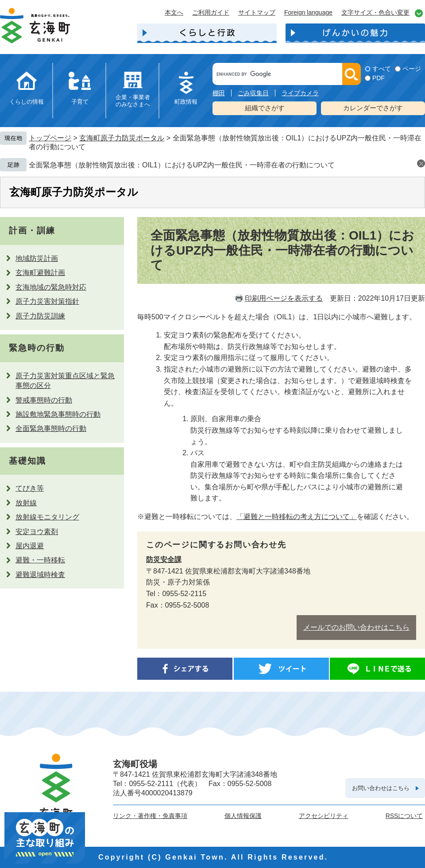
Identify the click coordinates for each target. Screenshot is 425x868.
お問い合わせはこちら (381, 788)
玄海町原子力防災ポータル (122, 138)
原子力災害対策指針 (47, 301)
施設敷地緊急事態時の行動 (58, 414)
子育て (80, 102)
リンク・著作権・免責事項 (150, 816)
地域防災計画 (37, 258)
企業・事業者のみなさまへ (133, 101)
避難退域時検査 (40, 575)
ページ (412, 69)
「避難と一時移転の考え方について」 (297, 517)
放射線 (26, 503)
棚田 (219, 93)
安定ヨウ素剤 (37, 532)
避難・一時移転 (40, 560)
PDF (379, 78)
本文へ (174, 12)
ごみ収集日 (253, 93)
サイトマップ (257, 12)
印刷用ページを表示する (284, 298)
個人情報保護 (243, 816)
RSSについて (404, 816)
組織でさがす (265, 108)
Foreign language (308, 12)
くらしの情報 (27, 102)
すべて (382, 69)
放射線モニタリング (47, 517)
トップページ (50, 138)
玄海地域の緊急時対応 (51, 287)
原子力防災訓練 (40, 316)
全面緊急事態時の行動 (51, 428)
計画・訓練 (32, 231)
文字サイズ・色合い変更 (375, 12)
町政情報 (186, 102)
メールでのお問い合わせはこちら (356, 627)
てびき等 (30, 488)
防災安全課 (164, 560)
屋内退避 (30, 546)
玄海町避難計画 (40, 273)
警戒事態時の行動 (44, 400)
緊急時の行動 (37, 348)
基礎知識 (27, 461)
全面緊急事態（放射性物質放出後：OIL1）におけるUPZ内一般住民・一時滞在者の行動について (182, 165)
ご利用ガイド (211, 12)
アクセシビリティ (324, 816)
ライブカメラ (300, 93)
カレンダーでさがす (373, 108)
